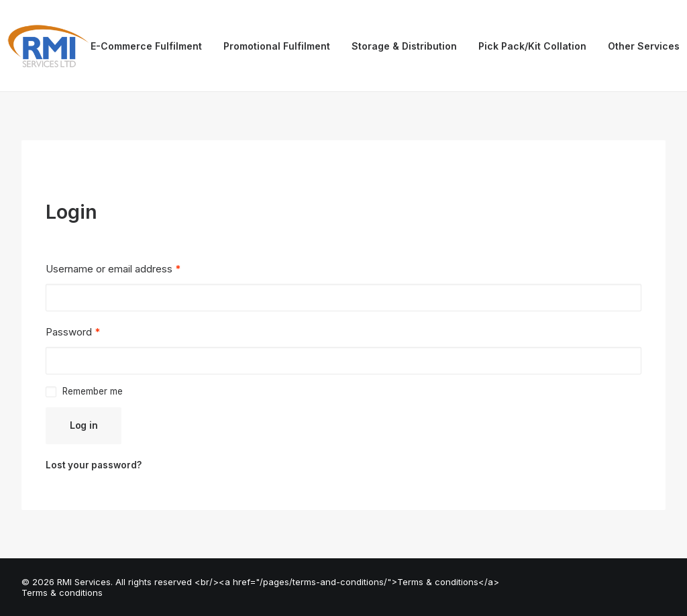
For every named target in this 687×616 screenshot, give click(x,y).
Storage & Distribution (404, 46)
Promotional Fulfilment (277, 46)
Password (73, 332)
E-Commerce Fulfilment (146, 46)
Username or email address (113, 269)
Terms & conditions (62, 593)
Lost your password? (94, 465)
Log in (84, 425)
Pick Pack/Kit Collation (532, 46)
